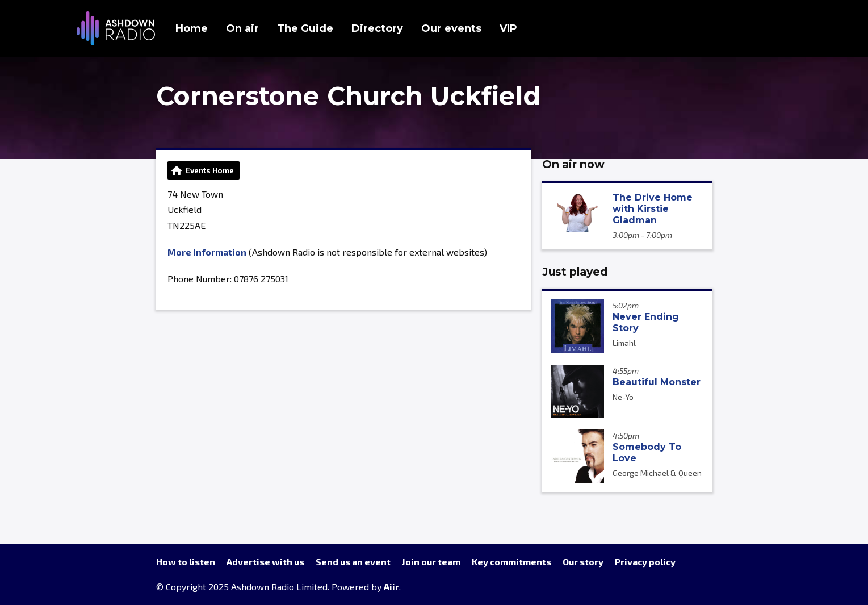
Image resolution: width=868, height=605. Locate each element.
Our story (583, 562)
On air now (573, 164)
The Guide (305, 28)
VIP (508, 28)
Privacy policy (645, 562)
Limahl (624, 343)
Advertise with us (265, 562)
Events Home (210, 170)
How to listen (186, 562)
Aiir (391, 587)
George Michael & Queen (657, 473)
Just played (575, 272)
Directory (377, 28)
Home (192, 28)
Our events (451, 28)
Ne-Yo (623, 397)
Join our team (431, 562)
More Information (207, 252)
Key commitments (511, 562)
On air (242, 28)
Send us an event (353, 562)
